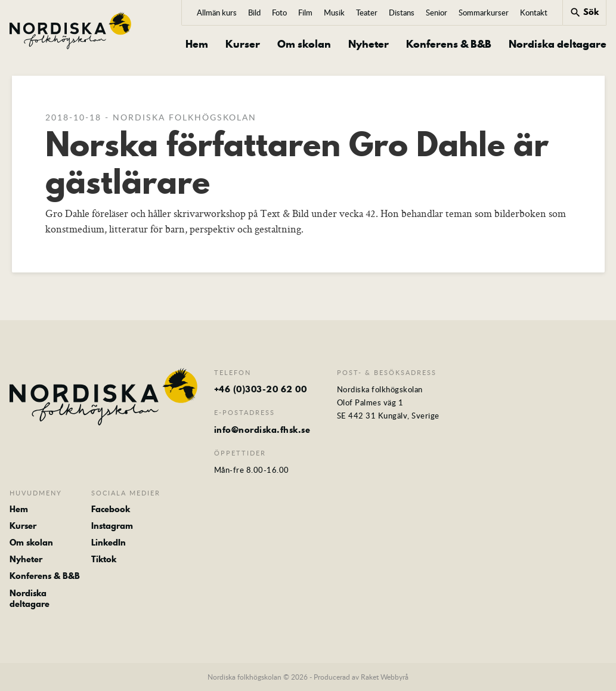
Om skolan (304, 44)
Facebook (111, 509)
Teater (367, 13)
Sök (584, 12)
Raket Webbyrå (385, 677)
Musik (334, 13)
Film (305, 13)
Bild (254, 13)
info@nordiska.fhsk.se (262, 430)
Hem (197, 44)
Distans (402, 13)
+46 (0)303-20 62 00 (261, 389)
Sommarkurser (484, 13)
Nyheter (369, 44)
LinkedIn (109, 543)
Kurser (243, 44)
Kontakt (534, 13)
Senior (437, 13)
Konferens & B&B (449, 44)
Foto (279, 13)
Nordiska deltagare (558, 44)
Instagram (112, 526)
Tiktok (104, 559)
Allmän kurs (217, 13)
